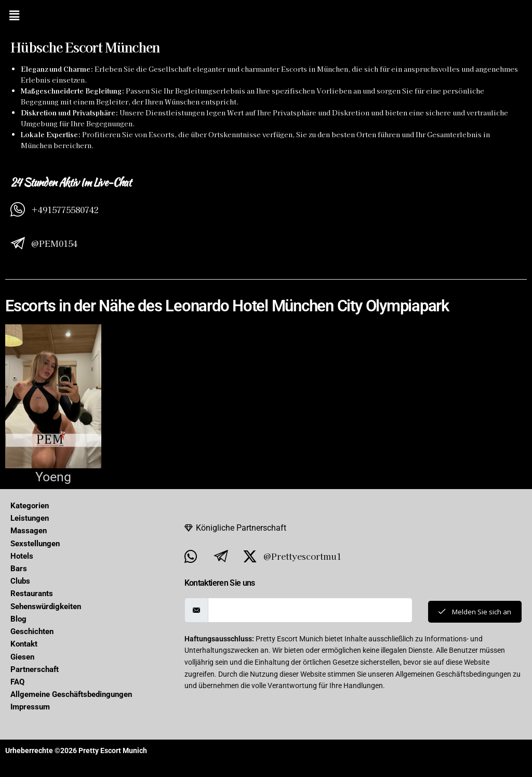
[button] (14, 15)
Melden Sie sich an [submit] (473, 611)
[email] (308, 610)
